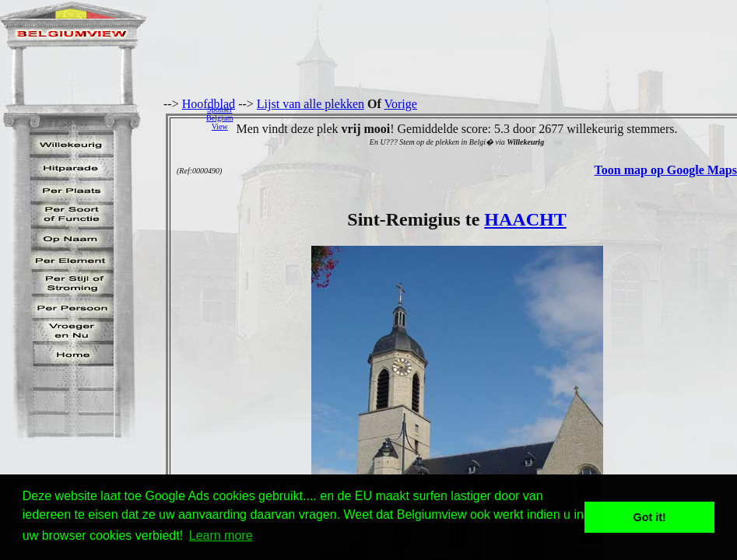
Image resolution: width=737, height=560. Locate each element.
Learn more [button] (221, 535)
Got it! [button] (650, 517)
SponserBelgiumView (219, 118)
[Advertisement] (489, 117)
